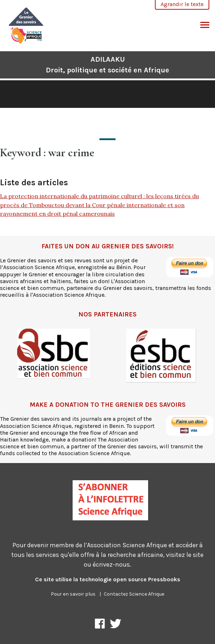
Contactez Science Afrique (134, 594)
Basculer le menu (205, 26)
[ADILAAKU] (26, 25)
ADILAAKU (107, 65)
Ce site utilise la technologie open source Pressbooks (108, 579)
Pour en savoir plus (73, 594)
